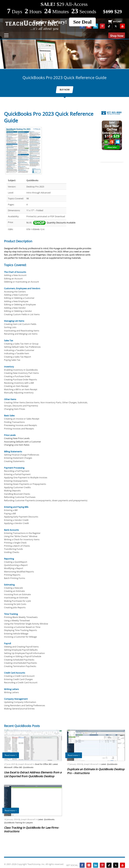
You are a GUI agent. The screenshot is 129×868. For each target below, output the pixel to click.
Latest (55, 764)
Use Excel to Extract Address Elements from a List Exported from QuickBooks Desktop (33, 774)
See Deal (82, 22)
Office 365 (18, 767)
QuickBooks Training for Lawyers (18, 823)
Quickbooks (28, 767)
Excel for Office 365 (43, 764)
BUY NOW (65, 90)
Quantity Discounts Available (54, 223)
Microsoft (8, 767)
